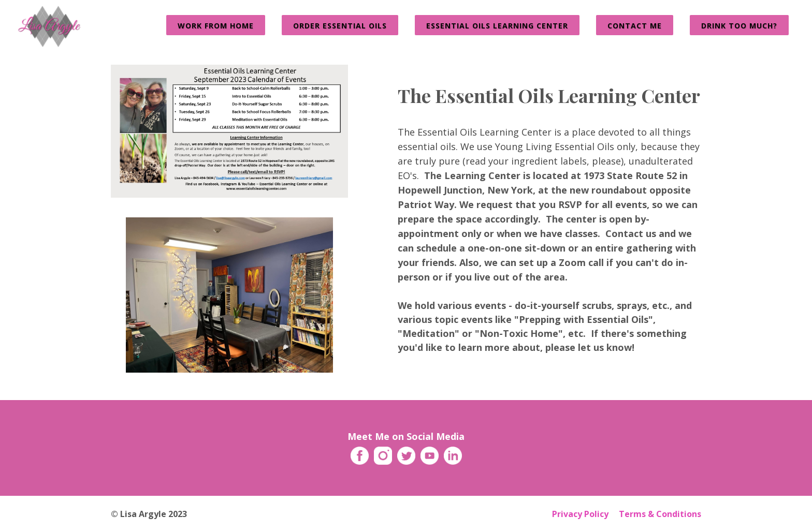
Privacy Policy (580, 514)
